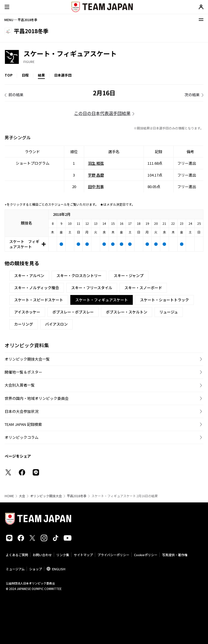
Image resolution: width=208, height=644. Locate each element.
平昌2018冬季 (77, 496)
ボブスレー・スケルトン (127, 312)
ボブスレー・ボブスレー (73, 312)
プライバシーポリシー (113, 555)
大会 (22, 496)
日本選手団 (63, 75)
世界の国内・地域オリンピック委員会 (37, 398)
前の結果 (16, 95)
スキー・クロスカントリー (79, 275)
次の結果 (192, 95)
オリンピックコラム (22, 437)
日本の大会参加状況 (22, 411)
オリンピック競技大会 (46, 496)
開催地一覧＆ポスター (23, 372)
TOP (9, 75)
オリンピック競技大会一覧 (27, 359)
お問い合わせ (42, 555)
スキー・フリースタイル (92, 288)
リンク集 (63, 555)
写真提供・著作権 (175, 555)
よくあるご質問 (17, 555)
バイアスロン (56, 324)
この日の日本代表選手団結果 (102, 113)
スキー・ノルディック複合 (37, 288)
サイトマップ (83, 555)
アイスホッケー (27, 312)
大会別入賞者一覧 (20, 385)
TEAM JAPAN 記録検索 (23, 424)
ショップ (36, 569)
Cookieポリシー (146, 555)
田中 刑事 (96, 186)
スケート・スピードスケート (39, 300)
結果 (41, 75)
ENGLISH (59, 569)
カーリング (24, 324)
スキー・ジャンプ (129, 275)
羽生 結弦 (96, 163)
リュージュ (169, 312)
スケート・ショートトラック (164, 300)
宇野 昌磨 (96, 175)
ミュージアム (15, 569)
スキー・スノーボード (143, 288)
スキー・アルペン (29, 275)
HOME (9, 496)
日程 (25, 75)
